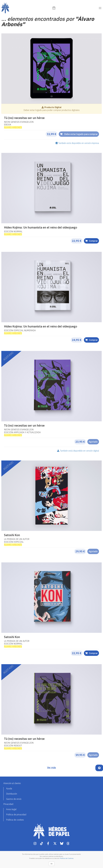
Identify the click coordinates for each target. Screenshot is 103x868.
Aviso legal (11, 809)
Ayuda (9, 788)
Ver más (51, 767)
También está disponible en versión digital (78, 451)
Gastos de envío (14, 799)
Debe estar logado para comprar (79, 134)
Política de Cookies (67, 858)
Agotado (93, 442)
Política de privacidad (16, 814)
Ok (52, 864)
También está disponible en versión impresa (77, 143)
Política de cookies (15, 820)
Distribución (12, 794)
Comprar (91, 241)
